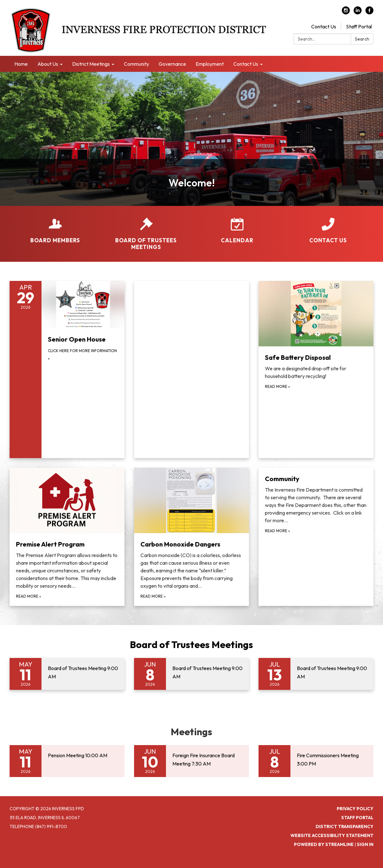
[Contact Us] (328, 226)
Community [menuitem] (136, 64)
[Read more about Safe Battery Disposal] (316, 370)
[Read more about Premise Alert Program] (67, 537)
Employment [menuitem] (210, 64)
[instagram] (346, 12)
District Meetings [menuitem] (91, 64)
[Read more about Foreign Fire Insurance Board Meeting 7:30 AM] (191, 761)
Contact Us (324, 26)
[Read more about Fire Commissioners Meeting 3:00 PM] (316, 761)
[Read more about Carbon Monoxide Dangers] (191, 537)
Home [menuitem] (21, 64)
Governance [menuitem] (172, 64)
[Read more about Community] (316, 537)
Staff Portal (359, 26)
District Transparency (345, 826)
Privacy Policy (355, 809)
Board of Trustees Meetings (191, 645)
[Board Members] (55, 226)
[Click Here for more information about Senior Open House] (67, 370)
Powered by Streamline (324, 844)
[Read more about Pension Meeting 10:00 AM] (67, 761)
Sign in (365, 844)
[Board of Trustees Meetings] (146, 230)
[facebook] (369, 12)
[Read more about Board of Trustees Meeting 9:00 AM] (67, 674)
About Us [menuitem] (48, 64)
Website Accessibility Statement (332, 835)
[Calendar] (237, 226)
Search (362, 39)
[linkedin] (358, 12)
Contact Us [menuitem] (246, 64)
